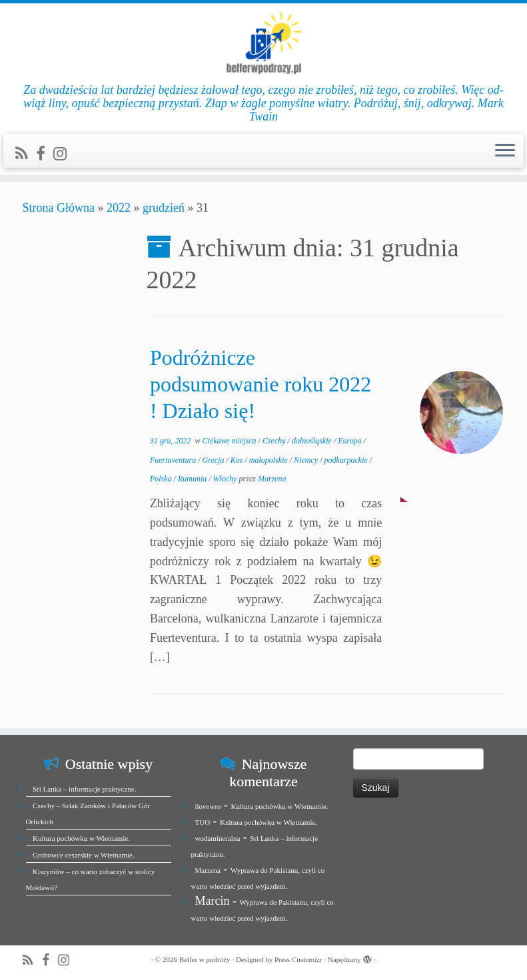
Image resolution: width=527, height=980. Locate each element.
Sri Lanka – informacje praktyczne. (84, 789)
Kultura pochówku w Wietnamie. (81, 838)
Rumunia (193, 479)
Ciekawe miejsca (231, 441)
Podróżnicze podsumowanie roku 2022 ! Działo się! (261, 384)
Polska (162, 479)
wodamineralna (218, 838)
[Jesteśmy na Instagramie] (64, 154)
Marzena (272, 479)
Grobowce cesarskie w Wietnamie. (84, 855)
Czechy (275, 441)
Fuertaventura (174, 460)
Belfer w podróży (205, 959)
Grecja (215, 460)
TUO (203, 822)
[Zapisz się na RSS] (26, 154)
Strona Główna (59, 208)
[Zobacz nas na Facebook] (45, 154)
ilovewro (208, 806)
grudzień (164, 208)
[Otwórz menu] (505, 151)
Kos (238, 460)
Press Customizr (298, 959)
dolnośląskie (313, 441)
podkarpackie (346, 460)
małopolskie (269, 460)
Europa (351, 441)
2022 (119, 208)
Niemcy (307, 460)
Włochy (226, 479)
